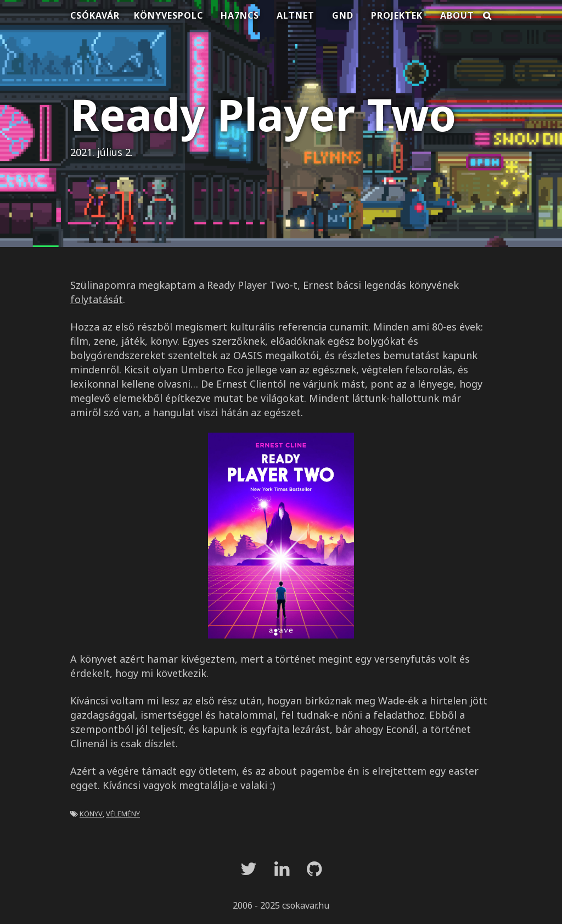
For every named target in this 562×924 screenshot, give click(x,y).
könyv (91, 813)
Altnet (296, 15)
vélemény (123, 813)
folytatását (97, 299)
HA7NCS (240, 15)
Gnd (343, 15)
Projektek (397, 15)
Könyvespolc (168, 15)
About (457, 15)
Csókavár (95, 15)
